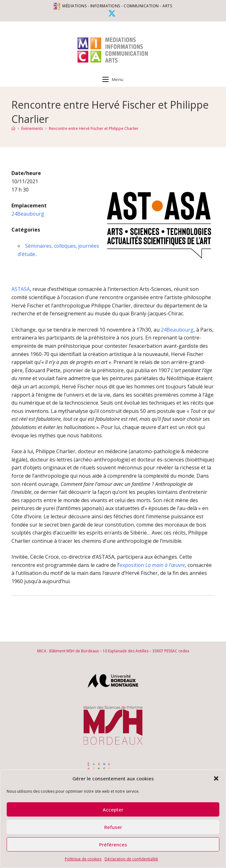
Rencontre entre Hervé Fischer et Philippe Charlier (94, 128)
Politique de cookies (83, 859)
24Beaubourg (28, 214)
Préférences (113, 844)
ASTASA (21, 289)
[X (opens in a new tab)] (113, 13)
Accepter (113, 810)
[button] (216, 778)
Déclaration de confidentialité (131, 859)
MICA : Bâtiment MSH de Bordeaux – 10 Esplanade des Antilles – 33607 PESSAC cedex (113, 651)
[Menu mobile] (113, 79)
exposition (153, 565)
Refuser (113, 827)
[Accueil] (13, 128)
